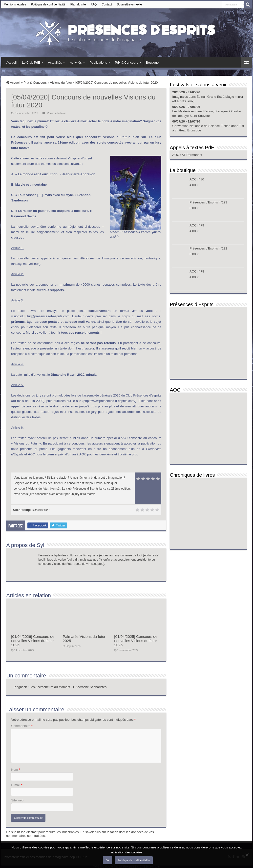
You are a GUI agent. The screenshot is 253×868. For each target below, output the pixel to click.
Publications (98, 62)
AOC (176, 155)
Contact (107, 4)
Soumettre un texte (129, 4)
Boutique (152, 62)
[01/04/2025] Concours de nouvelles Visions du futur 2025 (136, 641)
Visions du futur (61, 83)
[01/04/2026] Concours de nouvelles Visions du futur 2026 (33, 641)
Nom (16, 770)
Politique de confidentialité (48, 4)
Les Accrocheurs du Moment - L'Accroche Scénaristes (68, 687)
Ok (108, 860)
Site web (17, 800)
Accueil (11, 62)
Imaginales (180, 97)
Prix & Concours (126, 62)
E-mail (17, 785)
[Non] (247, 855)
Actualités (55, 62)
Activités (76, 62)
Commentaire (22, 726)
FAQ (94, 4)
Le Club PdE (31, 62)
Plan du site (78, 4)
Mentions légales (15, 4)
